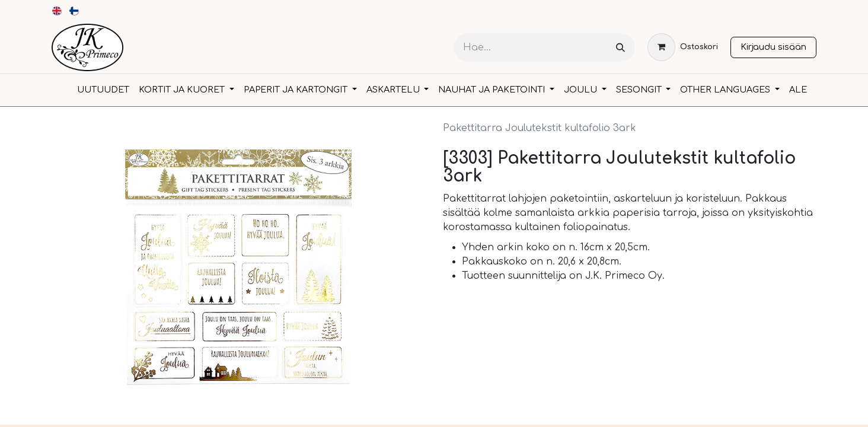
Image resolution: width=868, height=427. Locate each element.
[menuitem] (57, 11)
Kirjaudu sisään (773, 47)
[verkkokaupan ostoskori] (683, 47)
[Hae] (620, 48)
